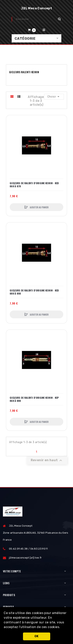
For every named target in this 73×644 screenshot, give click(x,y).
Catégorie (25, 39)
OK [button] (37, 636)
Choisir (54, 97)
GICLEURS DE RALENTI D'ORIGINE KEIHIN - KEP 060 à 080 (34, 399)
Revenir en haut (47, 460)
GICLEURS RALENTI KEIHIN (24, 72)
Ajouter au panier (39, 207)
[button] (62, 627)
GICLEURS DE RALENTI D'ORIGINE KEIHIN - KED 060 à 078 (34, 185)
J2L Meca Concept (36, 8)
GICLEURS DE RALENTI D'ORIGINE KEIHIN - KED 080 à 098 (34, 292)
